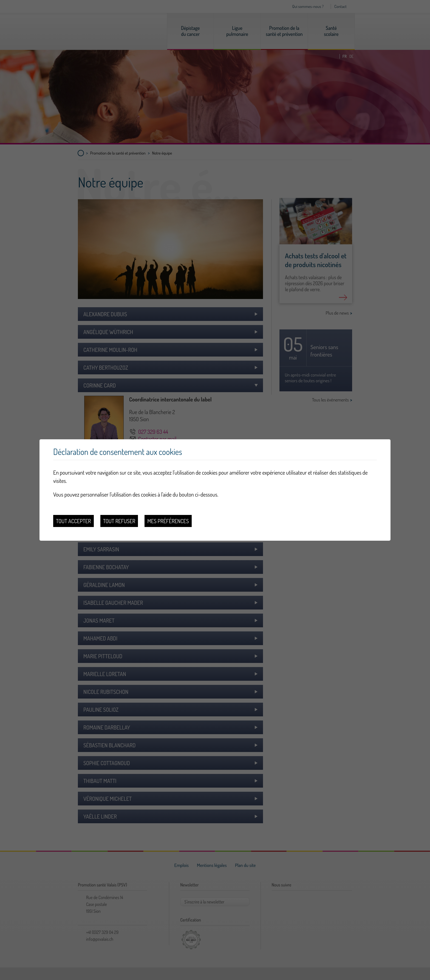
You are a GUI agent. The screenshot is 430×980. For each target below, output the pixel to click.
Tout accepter (73, 521)
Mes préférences (168, 521)
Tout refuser (119, 521)
